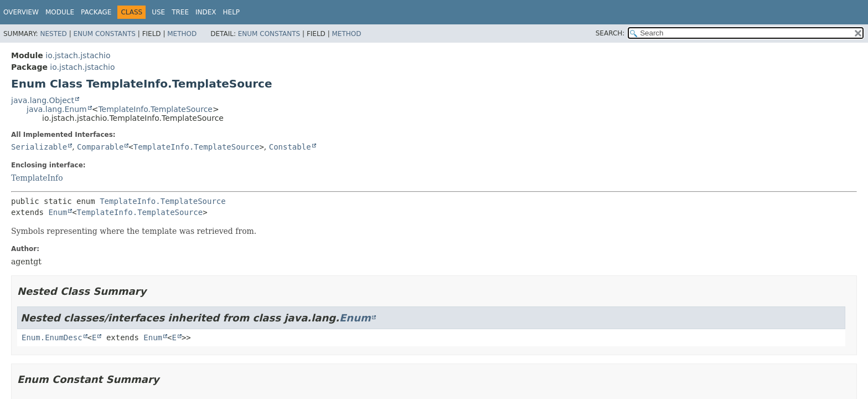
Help (232, 12)
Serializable (39, 147)
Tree (180, 12)
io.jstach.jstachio (78, 55)
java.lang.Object (43, 100)
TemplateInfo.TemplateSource (155, 109)
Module (60, 12)
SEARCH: (610, 33)
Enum (58, 212)
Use (158, 12)
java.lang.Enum (57, 109)
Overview (21, 12)
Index (206, 12)
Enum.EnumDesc (52, 337)
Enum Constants (104, 34)
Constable (290, 147)
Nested (53, 34)
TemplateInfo (37, 178)
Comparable (100, 147)
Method (182, 34)
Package (96, 12)
